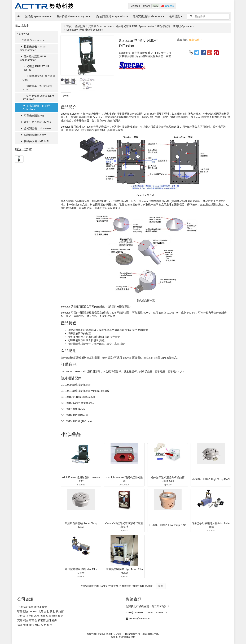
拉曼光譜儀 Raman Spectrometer (33, 48)
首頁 (69, 26)
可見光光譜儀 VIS (32, 116)
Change (169, 6)
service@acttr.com (140, 618)
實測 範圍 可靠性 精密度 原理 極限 (37, 620)
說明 (66, 96)
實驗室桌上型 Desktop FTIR (38, 88)
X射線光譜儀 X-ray (33, 135)
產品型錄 (80, 26)
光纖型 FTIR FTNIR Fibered (36, 68)
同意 (161, 586)
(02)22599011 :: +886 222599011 (148, 612)
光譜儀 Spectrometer (38, 16)
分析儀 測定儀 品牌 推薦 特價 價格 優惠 (40, 616)
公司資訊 (176, 16)
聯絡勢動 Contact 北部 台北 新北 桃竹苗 (41, 611)
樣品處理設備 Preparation (112, 16)
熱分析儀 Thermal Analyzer (74, 16)
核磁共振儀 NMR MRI (34, 141)
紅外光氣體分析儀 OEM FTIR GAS (38, 98)
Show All (23, 34)
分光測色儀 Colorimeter (36, 128)
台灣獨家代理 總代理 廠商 (32, 607)
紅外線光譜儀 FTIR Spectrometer (33, 58)
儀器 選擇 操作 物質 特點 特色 (35, 625)
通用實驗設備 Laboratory (149, 16)
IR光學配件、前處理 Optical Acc (36, 107)
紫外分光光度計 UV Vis (35, 122)
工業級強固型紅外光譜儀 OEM (39, 78)
